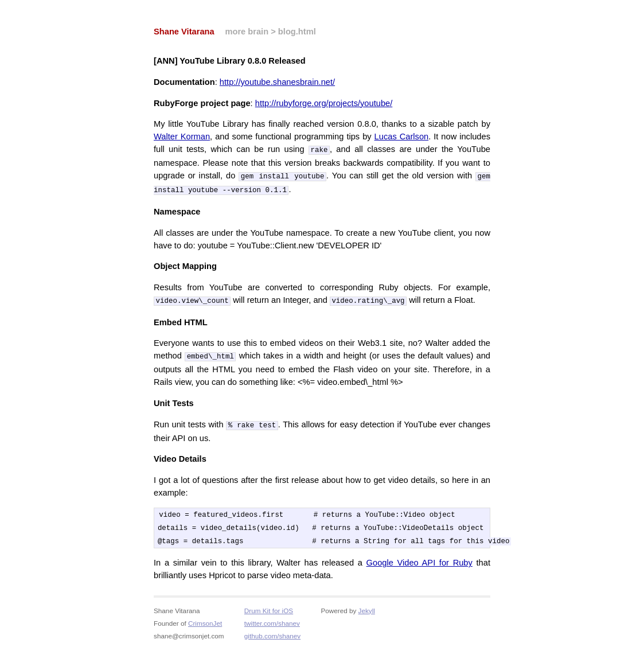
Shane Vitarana (184, 32)
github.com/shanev (272, 634)
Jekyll (367, 609)
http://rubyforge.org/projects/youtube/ (324, 103)
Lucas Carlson (402, 137)
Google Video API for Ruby (419, 561)
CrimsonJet (205, 621)
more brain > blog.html (270, 32)
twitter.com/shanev (272, 621)
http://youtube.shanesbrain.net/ (277, 82)
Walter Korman (182, 137)
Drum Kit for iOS (269, 609)
